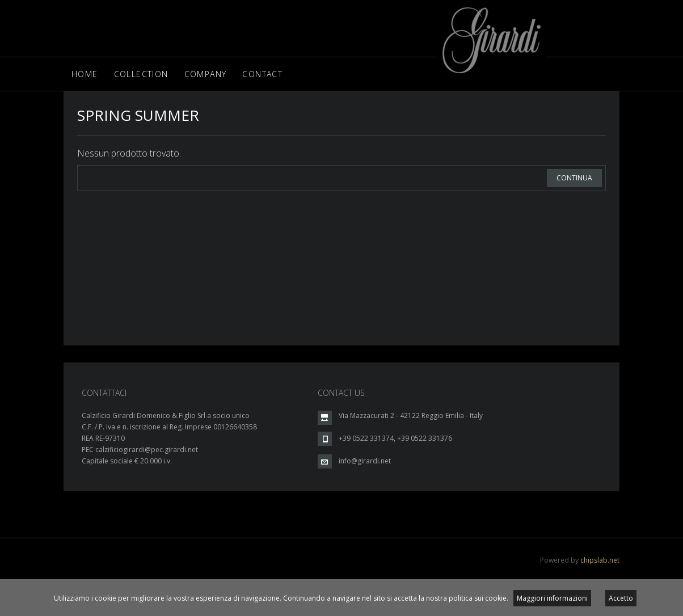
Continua (574, 178)
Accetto (621, 598)
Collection (141, 74)
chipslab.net (600, 560)
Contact (262, 74)
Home (85, 74)
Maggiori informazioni (552, 598)
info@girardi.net (365, 461)
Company (206, 74)
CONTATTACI (104, 393)
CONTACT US (341, 393)
